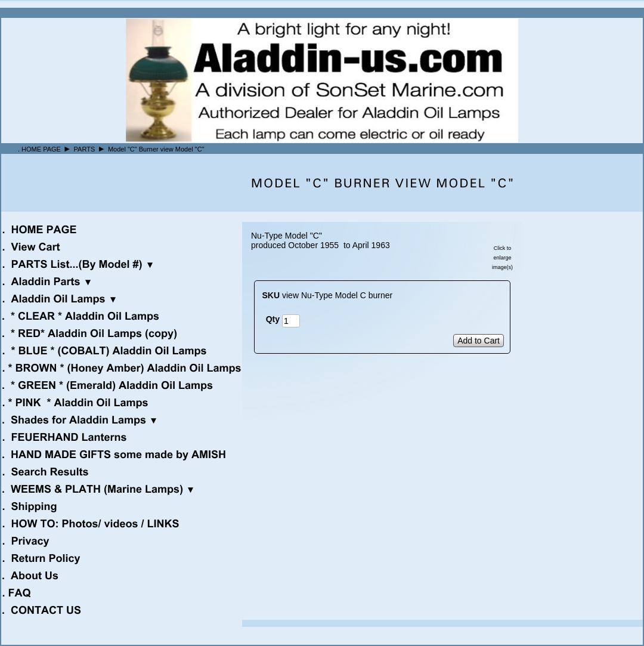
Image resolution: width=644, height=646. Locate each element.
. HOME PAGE (39, 149)
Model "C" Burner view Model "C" (156, 149)
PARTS (85, 149)
